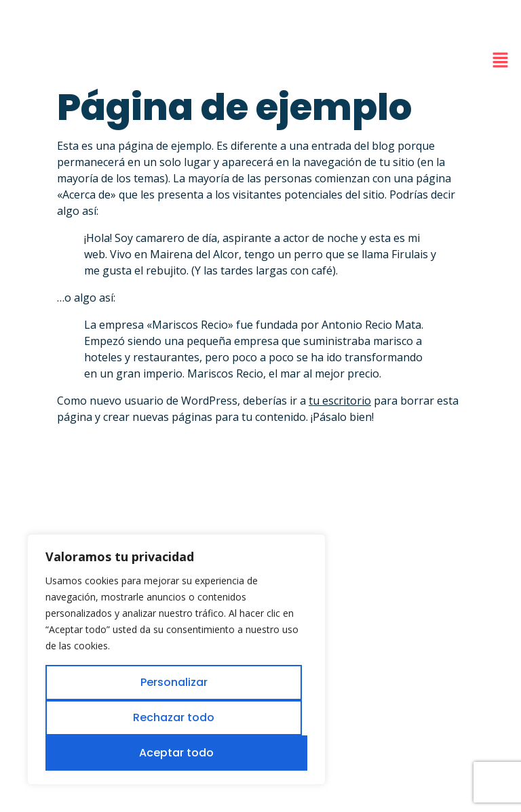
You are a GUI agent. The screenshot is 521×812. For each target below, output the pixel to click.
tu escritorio (340, 401)
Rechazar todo (174, 717)
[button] (501, 60)
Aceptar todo (176, 753)
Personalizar (174, 682)
